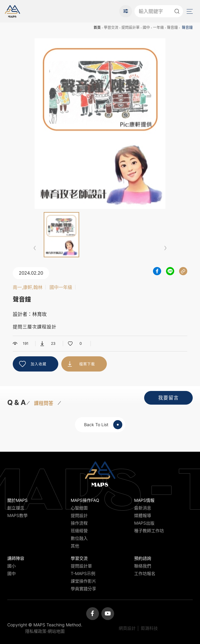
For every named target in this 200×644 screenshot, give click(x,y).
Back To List (103, 425)
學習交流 (111, 27)
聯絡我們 (143, 566)
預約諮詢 (143, 558)
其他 (75, 546)
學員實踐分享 (83, 589)
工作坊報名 (145, 573)
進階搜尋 (126, 11)
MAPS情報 (144, 500)
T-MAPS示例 (83, 573)
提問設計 (79, 515)
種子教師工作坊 (149, 531)
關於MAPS (17, 500)
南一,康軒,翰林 (28, 287)
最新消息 (143, 508)
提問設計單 (131, 27)
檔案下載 (87, 364)
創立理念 (16, 508)
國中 (146, 27)
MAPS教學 (17, 515)
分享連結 (183, 271)
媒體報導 (143, 515)
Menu (189, 11)
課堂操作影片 (83, 581)
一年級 (158, 27)
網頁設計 (127, 628)
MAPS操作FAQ (85, 500)
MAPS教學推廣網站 (12, 11)
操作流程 (79, 523)
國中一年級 (61, 287)
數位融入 (79, 538)
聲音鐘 (172, 27)
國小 (12, 566)
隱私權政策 (36, 631)
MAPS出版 (144, 523)
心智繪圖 (79, 508)
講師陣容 (16, 558)
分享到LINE (170, 271)
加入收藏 (39, 364)
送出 (177, 11)
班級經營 (79, 531)
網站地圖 (56, 631)
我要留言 (168, 398)
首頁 (97, 27)
